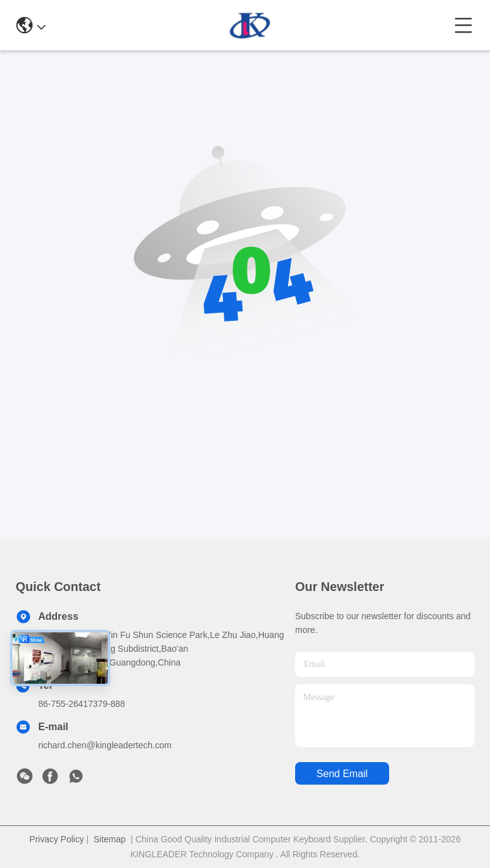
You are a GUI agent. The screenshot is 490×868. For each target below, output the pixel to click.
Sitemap (109, 839)
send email (342, 774)
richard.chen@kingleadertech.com (105, 745)
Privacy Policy (57, 839)
